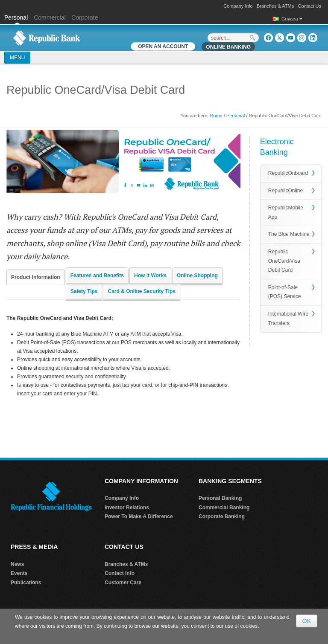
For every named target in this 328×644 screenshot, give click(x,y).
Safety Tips (84, 291)
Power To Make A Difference (139, 516)
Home (216, 116)
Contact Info (120, 573)
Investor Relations (127, 508)
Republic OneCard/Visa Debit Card (284, 261)
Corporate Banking (222, 516)
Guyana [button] (292, 19)
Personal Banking (220, 498)
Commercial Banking (224, 508)
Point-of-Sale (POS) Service (285, 292)
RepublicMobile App (286, 212)
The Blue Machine (289, 234)
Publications (26, 583)
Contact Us (310, 6)
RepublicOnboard (288, 173)
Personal (17, 17)
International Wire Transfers (288, 319)
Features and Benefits (97, 276)
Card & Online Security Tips (141, 291)
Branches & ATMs (275, 6)
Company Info (238, 6)
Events (19, 573)
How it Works (150, 276)
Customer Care (123, 583)
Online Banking (228, 47)
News (17, 564)
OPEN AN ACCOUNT (163, 46)
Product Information (36, 277)
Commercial (50, 17)
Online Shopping (197, 276)
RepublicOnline (286, 191)
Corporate (85, 17)
